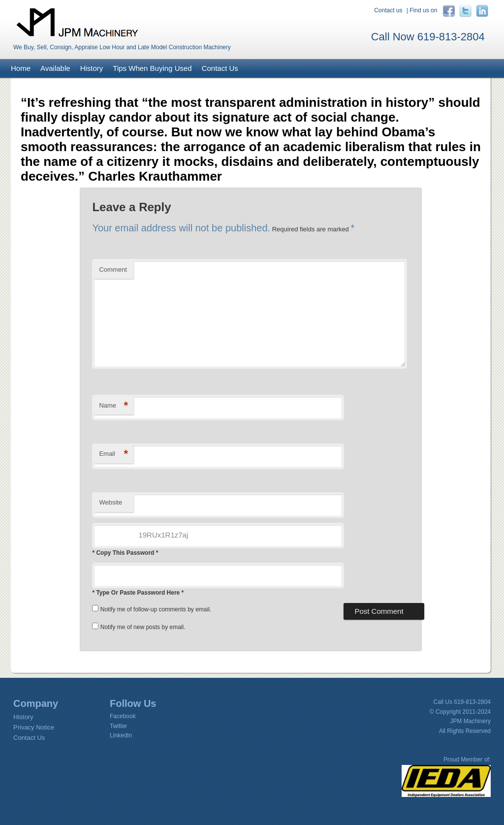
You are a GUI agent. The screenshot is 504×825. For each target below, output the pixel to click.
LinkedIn (121, 735)
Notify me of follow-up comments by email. (156, 609)
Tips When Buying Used (152, 68)
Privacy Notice (34, 727)
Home (21, 68)
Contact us (388, 10)
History (92, 68)
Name (113, 406)
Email (113, 454)
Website (110, 502)
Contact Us (220, 68)
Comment (113, 270)
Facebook (123, 716)
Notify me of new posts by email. (143, 627)
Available (55, 68)
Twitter (118, 726)
